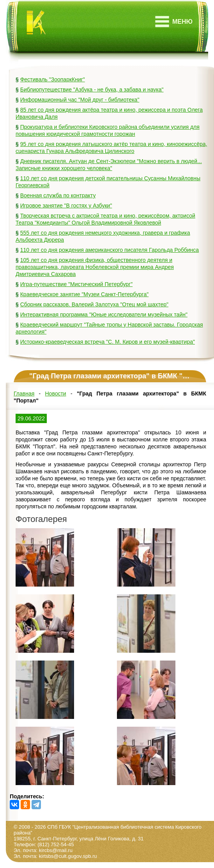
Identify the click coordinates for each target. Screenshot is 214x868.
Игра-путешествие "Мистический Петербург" (76, 284)
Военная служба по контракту (58, 195)
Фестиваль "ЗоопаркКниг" (53, 79)
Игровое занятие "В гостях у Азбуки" (66, 206)
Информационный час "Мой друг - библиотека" (80, 100)
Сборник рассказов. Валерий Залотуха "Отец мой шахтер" (94, 304)
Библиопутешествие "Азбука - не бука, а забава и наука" (92, 90)
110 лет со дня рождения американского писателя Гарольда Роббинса (110, 250)
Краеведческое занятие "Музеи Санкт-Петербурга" (85, 294)
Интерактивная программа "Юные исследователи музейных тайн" (104, 315)
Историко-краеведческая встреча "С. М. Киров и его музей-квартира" (108, 342)
